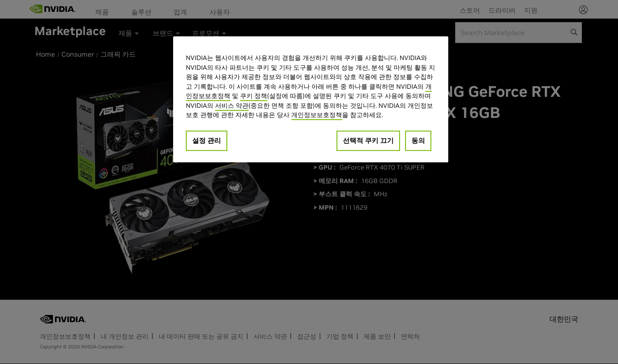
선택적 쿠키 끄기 (368, 140)
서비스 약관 (232, 105)
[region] (311, 99)
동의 (418, 140)
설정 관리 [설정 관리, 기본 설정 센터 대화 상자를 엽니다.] (207, 140)
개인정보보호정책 (317, 115)
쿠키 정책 (254, 96)
